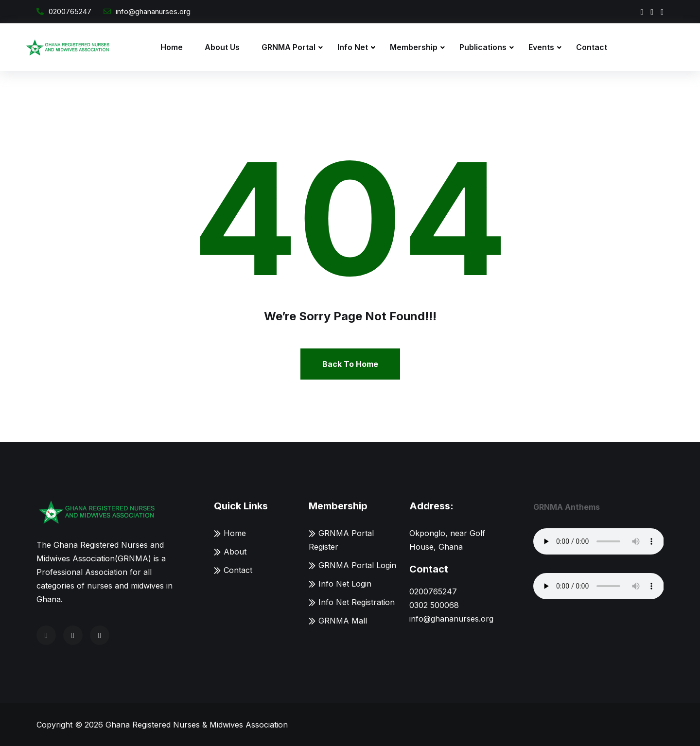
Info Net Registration (357, 602)
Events (541, 47)
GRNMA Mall (343, 621)
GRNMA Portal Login (357, 565)
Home (172, 47)
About (235, 552)
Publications (483, 47)
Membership (414, 47)
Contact (592, 47)
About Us (222, 47)
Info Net (353, 47)
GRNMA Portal (289, 47)
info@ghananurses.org (153, 11)
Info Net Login (345, 584)
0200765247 (70, 11)
